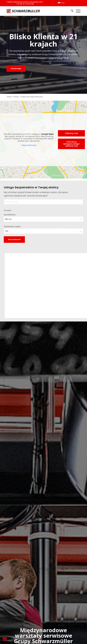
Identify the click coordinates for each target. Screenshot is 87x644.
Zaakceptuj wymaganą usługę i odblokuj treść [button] (72, 144)
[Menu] (77, 11)
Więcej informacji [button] (29, 145)
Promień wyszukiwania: (10, 212)
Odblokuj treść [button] (72, 133)
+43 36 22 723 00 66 (25, 4)
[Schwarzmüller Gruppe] (29, 11)
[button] (5, 639)
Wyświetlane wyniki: (12, 226)
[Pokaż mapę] (16, 69)
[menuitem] (61, 3)
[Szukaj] (71, 11)
